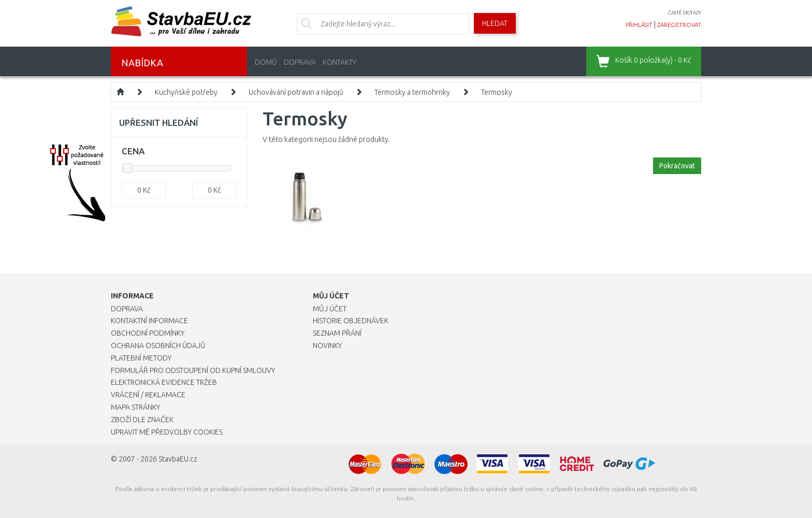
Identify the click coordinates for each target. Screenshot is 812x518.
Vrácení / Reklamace (148, 395)
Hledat (495, 23)
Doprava (300, 62)
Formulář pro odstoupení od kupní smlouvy (193, 370)
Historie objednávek (351, 321)
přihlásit (639, 25)
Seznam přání (337, 333)
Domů (266, 62)
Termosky (497, 92)
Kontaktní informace (149, 321)
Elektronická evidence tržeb (164, 382)
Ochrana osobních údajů (158, 346)
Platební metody (141, 358)
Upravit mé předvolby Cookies (167, 432)
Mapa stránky (135, 407)
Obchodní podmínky (148, 333)
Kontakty (339, 62)
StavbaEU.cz (178, 459)
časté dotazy (685, 13)
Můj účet (330, 309)
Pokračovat (677, 166)
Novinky (327, 346)
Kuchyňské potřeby (186, 92)
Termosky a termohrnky (412, 92)
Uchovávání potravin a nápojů (296, 92)
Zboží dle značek (142, 420)
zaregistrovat (679, 25)
